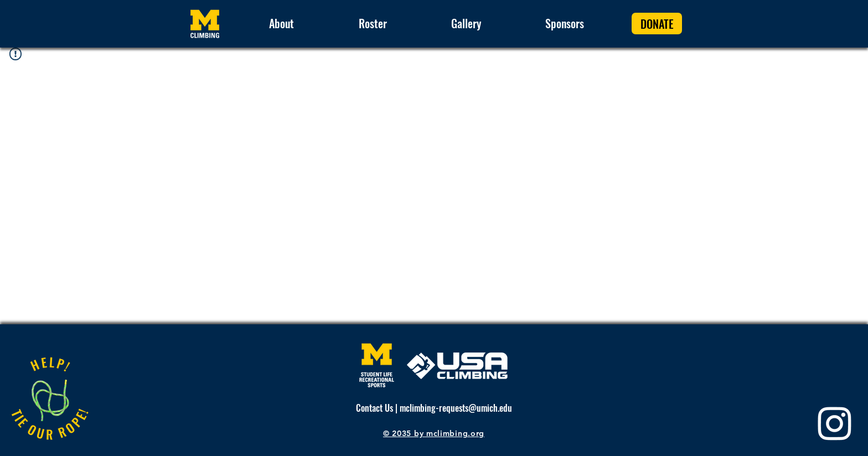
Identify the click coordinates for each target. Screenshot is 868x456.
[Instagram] (835, 423)
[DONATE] (657, 24)
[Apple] (50, 400)
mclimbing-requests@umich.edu (456, 408)
